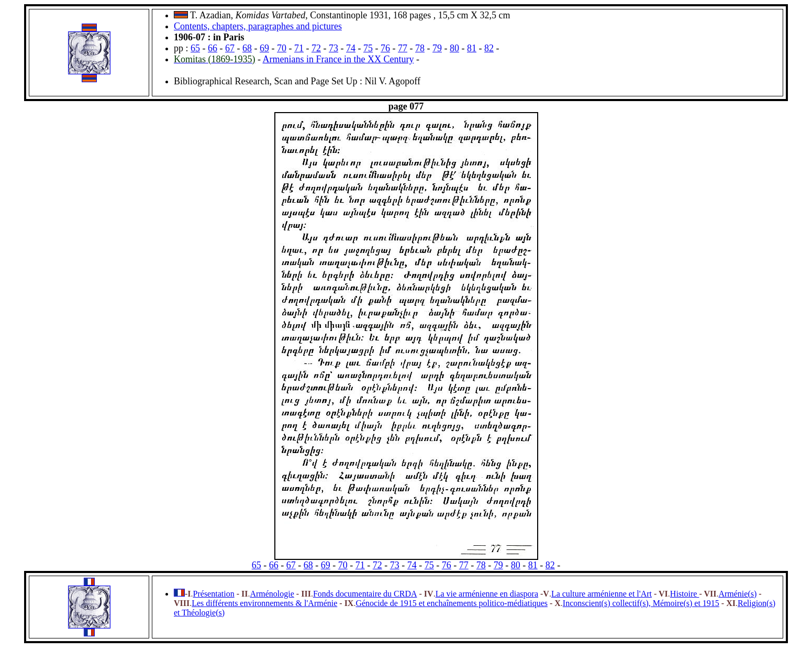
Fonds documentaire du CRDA (365, 594)
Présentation (214, 594)
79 (437, 48)
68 (247, 48)
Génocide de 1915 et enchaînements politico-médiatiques (452, 603)
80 (454, 48)
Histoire (685, 594)
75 (368, 48)
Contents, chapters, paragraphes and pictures (258, 26)
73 (333, 48)
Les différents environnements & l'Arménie (264, 603)
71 (299, 48)
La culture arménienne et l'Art (602, 594)
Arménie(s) (737, 594)
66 (213, 48)
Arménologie (272, 594)
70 (282, 48)
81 (472, 48)
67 (230, 48)
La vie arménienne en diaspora (487, 594)
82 (489, 48)
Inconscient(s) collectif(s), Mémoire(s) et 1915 (641, 603)
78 (420, 48)
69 (264, 48)
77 (403, 48)
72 (316, 48)
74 (351, 48)
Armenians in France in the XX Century (338, 59)
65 (195, 48)
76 (385, 48)
